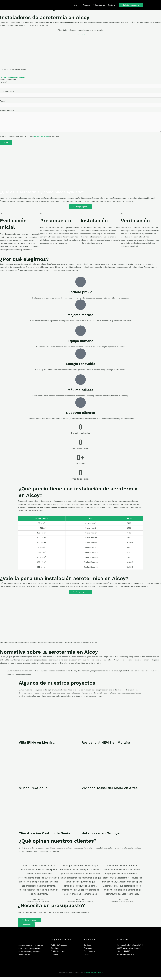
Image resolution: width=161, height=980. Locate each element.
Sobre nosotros (90, 954)
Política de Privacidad (59, 948)
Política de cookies (58, 954)
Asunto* (80, 104)
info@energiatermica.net (126, 957)
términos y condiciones (42, 139)
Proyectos (88, 951)
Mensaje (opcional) (80, 123)
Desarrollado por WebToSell (94, 976)
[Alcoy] (80, 52)
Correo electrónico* (80, 94)
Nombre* (80, 85)
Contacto (54, 957)
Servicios (88, 948)
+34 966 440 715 (81, 35)
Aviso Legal (55, 951)
